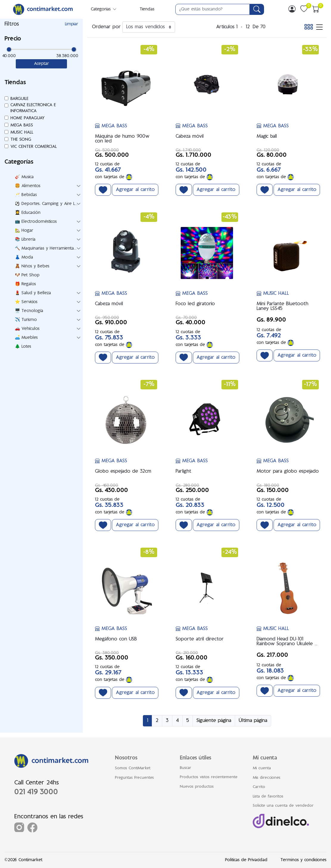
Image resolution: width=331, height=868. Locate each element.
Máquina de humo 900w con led (122, 139)
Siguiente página (214, 721)
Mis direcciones (267, 778)
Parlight (184, 471)
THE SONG (21, 140)
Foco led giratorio (195, 304)
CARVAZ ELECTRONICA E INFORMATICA (33, 108)
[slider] (9, 49)
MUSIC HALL (273, 294)
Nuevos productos (197, 787)
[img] (292, 9)
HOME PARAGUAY (28, 118)
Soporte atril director (200, 639)
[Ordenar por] (149, 27)
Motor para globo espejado (288, 471)
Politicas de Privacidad (246, 860)
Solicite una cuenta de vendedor (283, 806)
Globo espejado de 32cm (123, 471)
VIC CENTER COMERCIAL (34, 147)
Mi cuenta (262, 768)
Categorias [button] (104, 9)
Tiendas (147, 9)
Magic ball (267, 137)
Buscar (186, 768)
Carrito (259, 787)
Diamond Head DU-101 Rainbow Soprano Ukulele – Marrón (287, 642)
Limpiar (72, 24)
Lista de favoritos (268, 797)
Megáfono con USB (116, 639)
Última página (253, 721)
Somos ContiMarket (133, 768)
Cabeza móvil (190, 137)
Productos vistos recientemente (209, 777)
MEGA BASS (111, 126)
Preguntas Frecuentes (134, 778)
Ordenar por (106, 27)
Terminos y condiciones (303, 860)
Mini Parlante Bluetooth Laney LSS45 (282, 306)
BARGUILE (19, 99)
